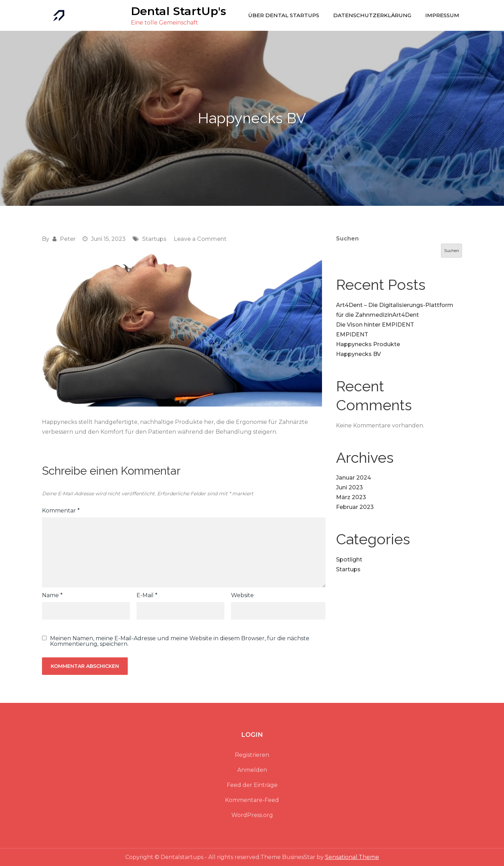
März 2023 (351, 497)
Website (242, 595)
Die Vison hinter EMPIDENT (375, 325)
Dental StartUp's (178, 11)
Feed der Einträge (252, 785)
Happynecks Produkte (368, 344)
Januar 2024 (353, 478)
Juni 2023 (349, 487)
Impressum (442, 15)
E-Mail (147, 595)
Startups (154, 239)
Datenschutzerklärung (372, 15)
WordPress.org (252, 815)
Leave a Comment (200, 239)
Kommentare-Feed (252, 800)
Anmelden (252, 770)
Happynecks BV (358, 354)
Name (52, 595)
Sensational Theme (352, 857)
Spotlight (349, 560)
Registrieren (252, 755)
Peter (68, 239)
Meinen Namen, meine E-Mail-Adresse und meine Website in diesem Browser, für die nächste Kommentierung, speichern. (180, 641)
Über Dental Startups (284, 15)
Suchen (347, 239)
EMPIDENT (352, 334)
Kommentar (61, 511)
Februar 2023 (355, 507)
